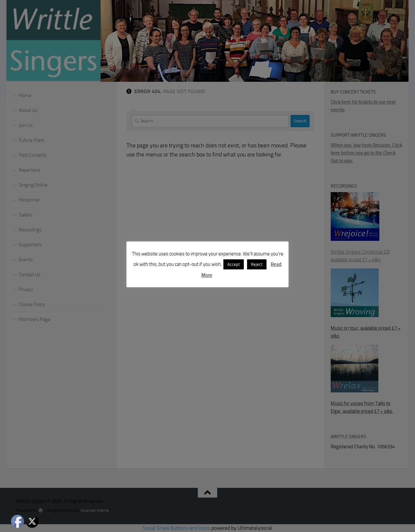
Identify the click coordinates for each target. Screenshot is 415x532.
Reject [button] (257, 264)
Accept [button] (234, 264)
